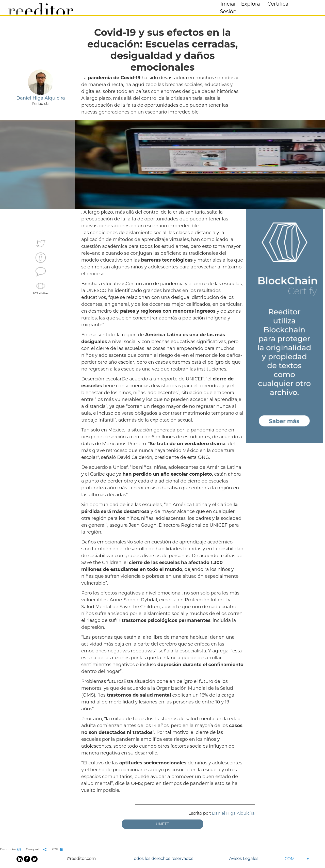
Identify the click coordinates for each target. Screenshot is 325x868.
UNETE (163, 824)
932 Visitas (41, 288)
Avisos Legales (244, 858)
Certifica (278, 4)
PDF (58, 849)
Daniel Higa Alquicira (233, 813)
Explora (251, 4)
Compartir (37, 849)
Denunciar (11, 849)
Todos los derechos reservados (162, 858)
